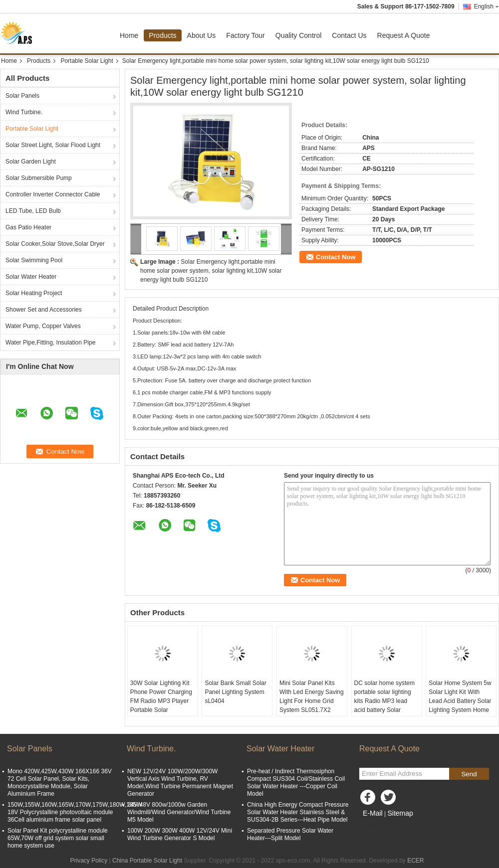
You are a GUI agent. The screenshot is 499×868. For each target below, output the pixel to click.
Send (469, 774)
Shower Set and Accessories (44, 310)
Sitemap (400, 813)
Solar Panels (22, 96)
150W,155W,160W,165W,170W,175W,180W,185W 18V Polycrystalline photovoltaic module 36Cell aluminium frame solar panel (75, 812)
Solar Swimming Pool (34, 260)
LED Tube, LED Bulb (33, 211)
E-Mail (373, 813)
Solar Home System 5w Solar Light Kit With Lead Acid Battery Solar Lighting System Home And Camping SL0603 (460, 701)
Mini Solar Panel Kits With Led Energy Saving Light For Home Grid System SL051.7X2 (312, 696)
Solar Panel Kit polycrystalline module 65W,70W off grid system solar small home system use (58, 838)
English (487, 6)
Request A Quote (404, 35)
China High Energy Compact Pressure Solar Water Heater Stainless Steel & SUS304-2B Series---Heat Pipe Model (298, 812)
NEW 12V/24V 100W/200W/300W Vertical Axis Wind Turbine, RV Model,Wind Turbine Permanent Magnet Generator (180, 782)
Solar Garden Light (31, 162)
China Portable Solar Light (147, 861)
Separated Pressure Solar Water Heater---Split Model (290, 834)
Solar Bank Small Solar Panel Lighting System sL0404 (235, 692)
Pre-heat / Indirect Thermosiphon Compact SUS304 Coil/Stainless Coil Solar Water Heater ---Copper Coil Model (296, 782)
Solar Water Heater (31, 277)
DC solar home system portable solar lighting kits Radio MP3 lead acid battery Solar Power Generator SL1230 (384, 705)
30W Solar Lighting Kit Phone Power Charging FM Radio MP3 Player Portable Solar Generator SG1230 (161, 701)
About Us (202, 35)
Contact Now (336, 257)
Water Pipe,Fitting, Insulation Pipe (50, 343)
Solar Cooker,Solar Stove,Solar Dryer (55, 244)
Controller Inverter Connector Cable (53, 194)
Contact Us (349, 35)
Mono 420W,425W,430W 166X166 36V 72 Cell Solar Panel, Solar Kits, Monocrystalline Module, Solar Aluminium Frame (60, 782)
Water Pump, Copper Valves (43, 326)
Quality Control (299, 35)
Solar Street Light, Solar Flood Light (53, 145)
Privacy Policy (89, 861)
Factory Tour (246, 35)
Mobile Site (377, 826)
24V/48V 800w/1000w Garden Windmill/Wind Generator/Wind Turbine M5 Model (179, 812)
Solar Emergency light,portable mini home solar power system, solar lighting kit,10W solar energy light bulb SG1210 (211, 271)
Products (162, 35)
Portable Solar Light (87, 61)
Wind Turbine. (24, 112)
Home (129, 35)
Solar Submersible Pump (39, 178)
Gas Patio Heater (28, 227)
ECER (415, 861)
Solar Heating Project (34, 293)
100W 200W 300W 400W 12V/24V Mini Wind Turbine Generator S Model (180, 834)
